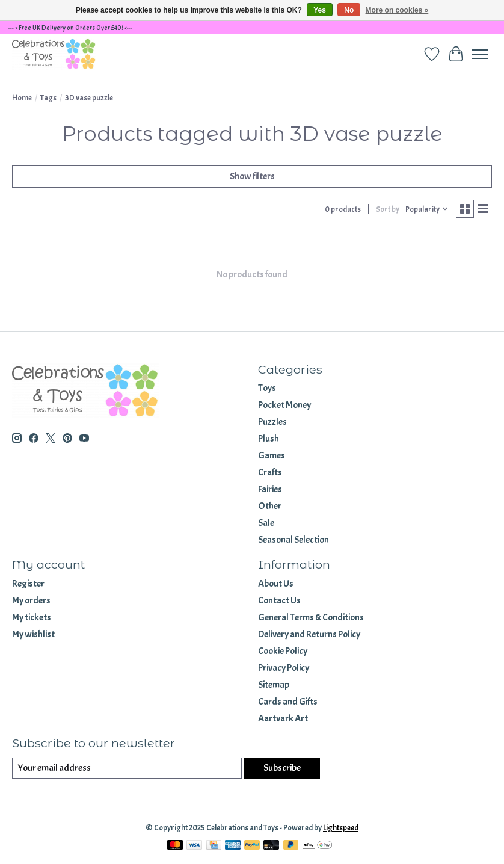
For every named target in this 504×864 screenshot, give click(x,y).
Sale (266, 523)
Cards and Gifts (288, 702)
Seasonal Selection (293, 540)
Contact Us (279, 600)
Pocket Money (284, 405)
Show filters (252, 176)
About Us (276, 584)
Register (28, 584)
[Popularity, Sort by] (427, 209)
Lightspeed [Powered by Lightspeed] (341, 828)
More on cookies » (397, 10)
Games (272, 455)
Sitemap (274, 685)
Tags (48, 98)
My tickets (32, 617)
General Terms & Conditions (311, 617)
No (349, 10)
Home (22, 98)
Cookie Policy (283, 651)
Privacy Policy (284, 668)
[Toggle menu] (480, 54)
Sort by (388, 209)
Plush (269, 439)
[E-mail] (127, 768)
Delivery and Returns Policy (309, 634)
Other (270, 506)
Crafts (270, 472)
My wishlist (33, 634)
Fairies (270, 489)
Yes (320, 10)
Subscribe (282, 768)
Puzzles (272, 422)
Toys (267, 388)
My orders (31, 600)
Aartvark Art (283, 718)
